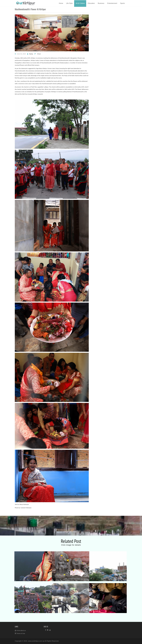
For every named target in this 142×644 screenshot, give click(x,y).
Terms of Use (21, 633)
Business (101, 3)
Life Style (69, 3)
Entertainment (112, 3)
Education (91, 3)
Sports (122, 3)
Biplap (31, 54)
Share (39, 54)
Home (61, 3)
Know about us (21, 631)
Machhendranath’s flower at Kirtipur (30, 9)
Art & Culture (80, 3)
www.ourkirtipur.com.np (36, 641)
